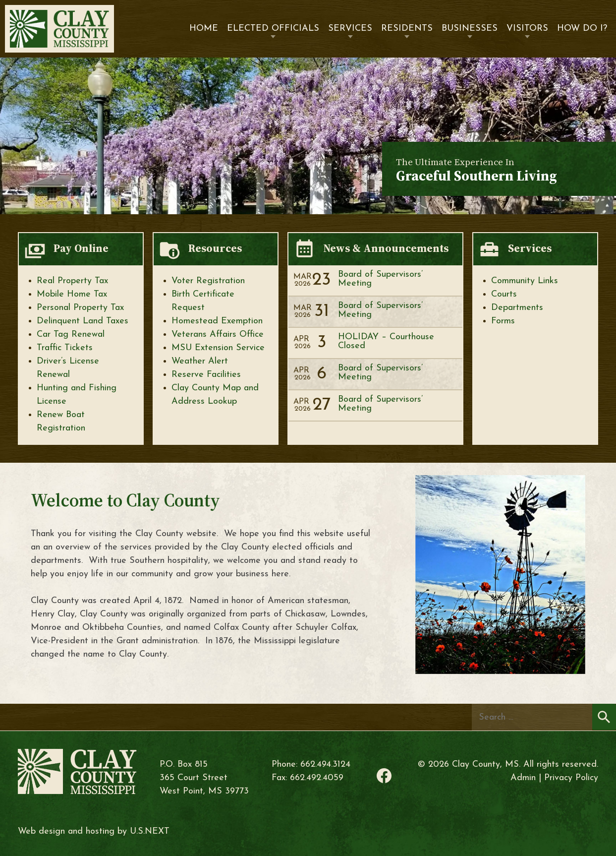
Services (350, 29)
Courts (504, 294)
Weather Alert (200, 361)
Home (204, 29)
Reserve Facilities (206, 375)
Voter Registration (208, 281)
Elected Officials (273, 29)
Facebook (384, 776)
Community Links (525, 281)
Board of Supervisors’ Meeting (380, 279)
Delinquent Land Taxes (83, 321)
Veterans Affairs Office (218, 335)
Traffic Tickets (65, 348)
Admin (523, 778)
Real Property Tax (72, 281)
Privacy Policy (571, 778)
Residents (407, 29)
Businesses (470, 29)
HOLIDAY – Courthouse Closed (386, 341)
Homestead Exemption (217, 321)
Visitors (527, 29)
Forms (503, 321)
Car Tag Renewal (71, 335)
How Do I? (582, 29)
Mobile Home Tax (72, 294)
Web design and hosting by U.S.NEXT (94, 831)
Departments (517, 308)
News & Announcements (386, 248)
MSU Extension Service (218, 348)
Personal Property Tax (80, 308)
